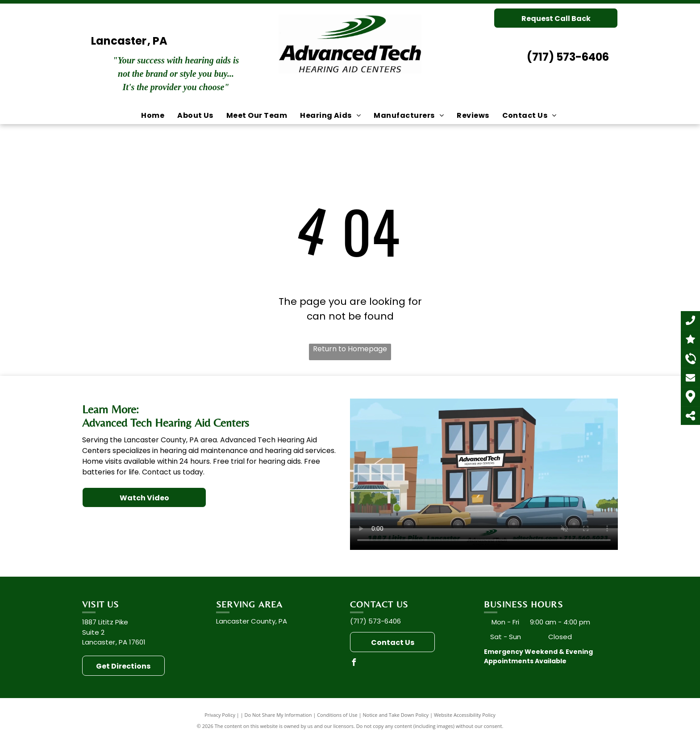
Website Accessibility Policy (465, 715)
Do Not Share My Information (278, 715)
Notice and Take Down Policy (396, 715)
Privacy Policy (220, 715)
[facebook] (354, 663)
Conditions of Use (337, 715)
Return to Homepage (350, 349)
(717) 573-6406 (568, 57)
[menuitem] (154, 116)
